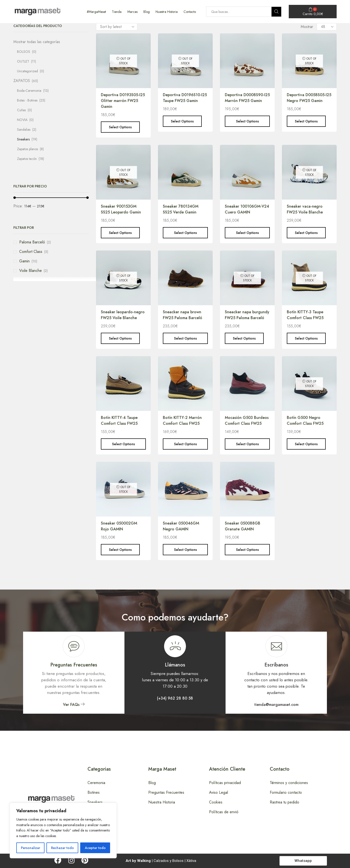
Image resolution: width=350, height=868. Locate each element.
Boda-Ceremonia (29, 91)
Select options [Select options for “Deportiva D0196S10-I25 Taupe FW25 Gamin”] (182, 121)
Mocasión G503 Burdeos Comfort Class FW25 (247, 420)
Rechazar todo (62, 848)
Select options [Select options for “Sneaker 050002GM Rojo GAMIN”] (120, 550)
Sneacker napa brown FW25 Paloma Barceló (183, 315)
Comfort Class (31, 252)
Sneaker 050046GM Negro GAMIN (181, 526)
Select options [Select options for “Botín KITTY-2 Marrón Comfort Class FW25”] (185, 444)
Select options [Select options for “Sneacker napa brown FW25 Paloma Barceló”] (185, 338)
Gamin (24, 261)
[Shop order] (117, 27)
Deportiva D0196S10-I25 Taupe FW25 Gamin (185, 98)
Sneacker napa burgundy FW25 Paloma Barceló (247, 315)
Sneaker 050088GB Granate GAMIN (243, 526)
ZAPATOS (22, 81)
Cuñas (21, 110)
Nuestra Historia (167, 12)
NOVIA (22, 120)
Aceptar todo (95, 848)
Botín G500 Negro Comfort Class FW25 (305, 420)
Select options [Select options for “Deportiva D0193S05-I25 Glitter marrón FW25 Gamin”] (120, 127)
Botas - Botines (27, 100)
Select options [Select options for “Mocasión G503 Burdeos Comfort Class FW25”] (247, 444)
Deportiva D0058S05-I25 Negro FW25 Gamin (309, 98)
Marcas (132, 12)
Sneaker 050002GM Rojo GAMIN (119, 526)
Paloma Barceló (32, 242)
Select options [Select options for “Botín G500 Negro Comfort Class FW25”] (306, 444)
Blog (147, 12)
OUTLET (23, 61)
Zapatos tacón (27, 159)
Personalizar (31, 848)
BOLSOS (24, 52)
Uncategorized (27, 71)
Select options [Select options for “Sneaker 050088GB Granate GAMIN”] (247, 550)
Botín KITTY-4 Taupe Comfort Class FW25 (119, 420)
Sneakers (23, 139)
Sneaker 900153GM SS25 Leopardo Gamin (121, 209)
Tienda (117, 12)
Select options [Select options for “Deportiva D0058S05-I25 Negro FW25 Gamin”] (306, 121)
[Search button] (276, 12)
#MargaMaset (96, 12)
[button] (74, 705)
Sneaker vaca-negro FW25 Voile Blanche (305, 209)
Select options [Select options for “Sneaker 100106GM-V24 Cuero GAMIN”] (247, 233)
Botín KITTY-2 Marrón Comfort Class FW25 (182, 420)
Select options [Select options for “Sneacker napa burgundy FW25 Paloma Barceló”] (244, 338)
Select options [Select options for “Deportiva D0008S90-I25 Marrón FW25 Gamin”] (247, 121)
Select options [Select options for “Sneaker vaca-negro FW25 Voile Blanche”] (306, 233)
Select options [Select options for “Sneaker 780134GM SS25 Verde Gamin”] (185, 233)
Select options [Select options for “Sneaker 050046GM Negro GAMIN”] (185, 550)
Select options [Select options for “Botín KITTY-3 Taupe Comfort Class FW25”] (306, 338)
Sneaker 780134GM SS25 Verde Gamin (181, 209)
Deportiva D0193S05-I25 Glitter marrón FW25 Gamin (123, 101)
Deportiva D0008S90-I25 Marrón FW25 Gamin (247, 98)
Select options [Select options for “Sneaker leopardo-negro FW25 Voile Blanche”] (120, 338)
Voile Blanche (31, 271)
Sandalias (24, 129)
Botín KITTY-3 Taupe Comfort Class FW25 (305, 315)
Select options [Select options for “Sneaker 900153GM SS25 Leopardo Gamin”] (120, 233)
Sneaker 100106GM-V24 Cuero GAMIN (247, 209)
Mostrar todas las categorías (37, 42)
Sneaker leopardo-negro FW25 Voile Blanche (123, 315)
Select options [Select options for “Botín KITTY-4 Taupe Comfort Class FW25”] (123, 444)
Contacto (190, 12)
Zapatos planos (27, 149)
